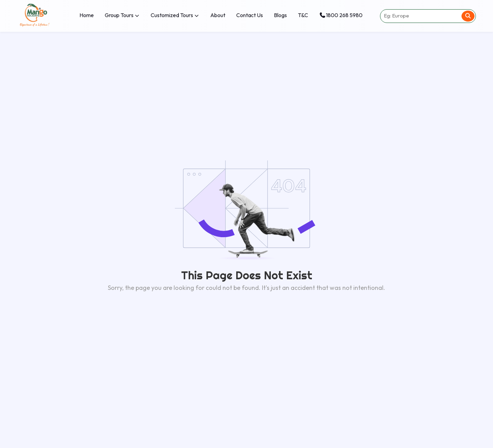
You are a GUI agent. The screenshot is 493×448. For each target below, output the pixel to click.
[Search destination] (420, 16)
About (218, 15)
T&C (303, 15)
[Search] (468, 16)
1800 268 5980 (341, 15)
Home (87, 15)
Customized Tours (175, 15)
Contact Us (250, 15)
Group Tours (122, 15)
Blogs (280, 15)
